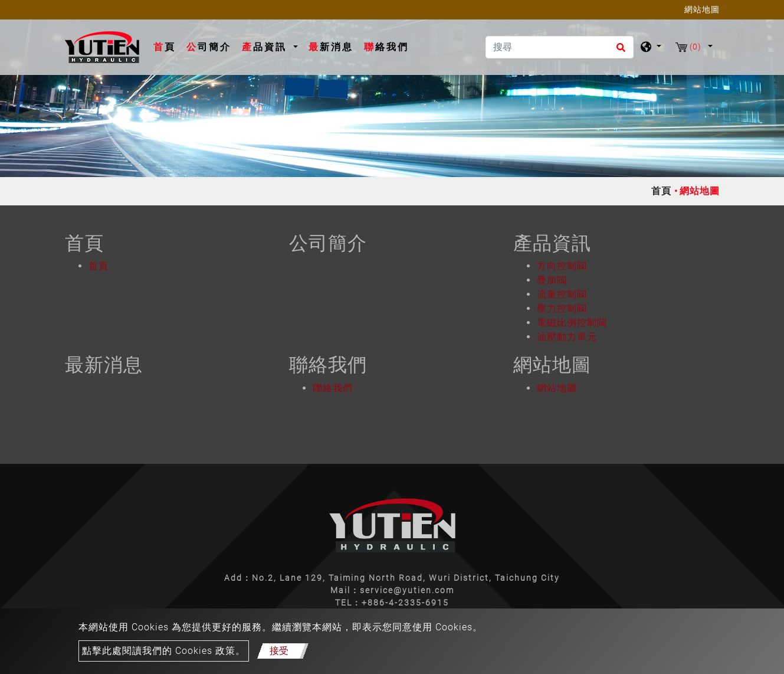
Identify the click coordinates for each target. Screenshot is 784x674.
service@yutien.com (407, 590)
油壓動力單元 (567, 337)
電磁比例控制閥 (572, 323)
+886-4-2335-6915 (405, 603)
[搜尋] (560, 47)
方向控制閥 (562, 266)
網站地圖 (557, 388)
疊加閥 (552, 280)
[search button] (619, 51)
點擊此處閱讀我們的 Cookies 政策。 (164, 651)
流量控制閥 (562, 294)
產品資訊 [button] (266, 47)
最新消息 (331, 47)
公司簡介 (209, 47)
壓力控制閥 (562, 308)
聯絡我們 (386, 47)
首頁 (167, 46)
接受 (279, 651)
